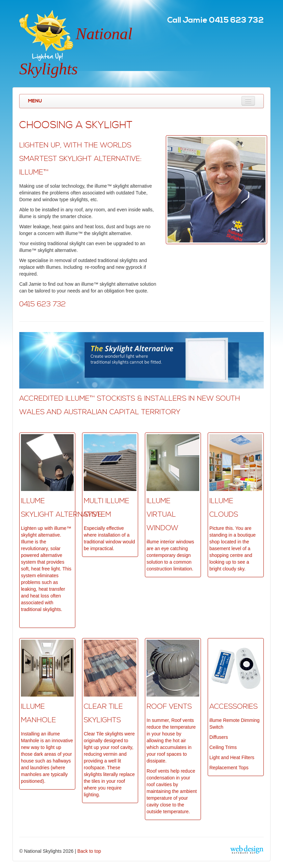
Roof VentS (169, 707)
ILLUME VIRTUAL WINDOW (162, 515)
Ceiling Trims (223, 747)
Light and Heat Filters (232, 757)
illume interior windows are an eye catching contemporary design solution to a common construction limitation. (170, 555)
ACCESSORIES (234, 707)
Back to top (89, 851)
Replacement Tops (229, 768)
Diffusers (219, 737)
